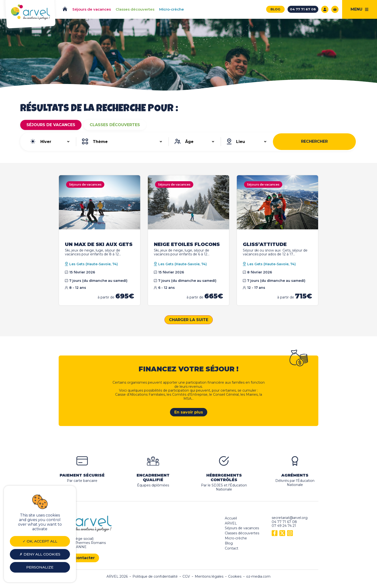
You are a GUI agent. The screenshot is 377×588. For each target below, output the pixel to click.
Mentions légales (209, 577)
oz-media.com (258, 577)
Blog (229, 543)
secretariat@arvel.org (290, 518)
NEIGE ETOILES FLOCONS (187, 244)
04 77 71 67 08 (284, 522)
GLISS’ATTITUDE (265, 244)
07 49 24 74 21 (284, 526)
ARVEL (231, 523)
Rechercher (314, 141)
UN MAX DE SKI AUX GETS (99, 244)
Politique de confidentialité (155, 577)
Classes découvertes (115, 125)
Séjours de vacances (51, 125)
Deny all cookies (40, 554)
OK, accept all (40, 541)
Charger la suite (189, 320)
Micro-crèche (236, 538)
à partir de (116, 297)
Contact (232, 548)
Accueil (231, 518)
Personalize (40, 567)
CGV (186, 577)
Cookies (235, 577)
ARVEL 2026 (117, 577)
